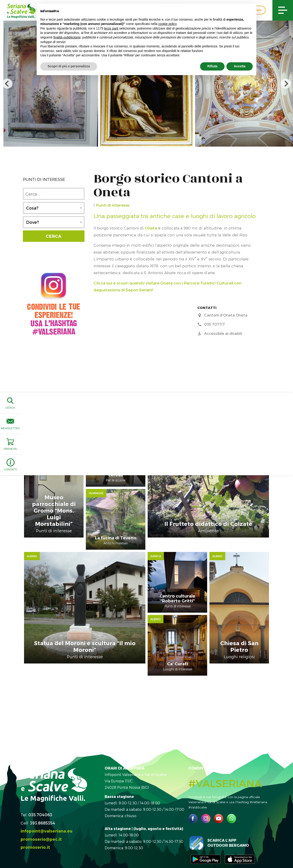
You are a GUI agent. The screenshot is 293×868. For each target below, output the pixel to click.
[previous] (7, 84)
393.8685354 (43, 804)
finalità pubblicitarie (67, 37)
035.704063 (40, 796)
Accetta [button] (240, 66)
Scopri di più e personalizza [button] (69, 66)
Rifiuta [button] (212, 66)
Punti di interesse (113, 205)
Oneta (151, 228)
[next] (286, 84)
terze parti (111, 28)
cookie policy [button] (168, 24)
